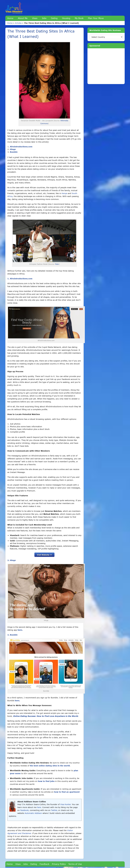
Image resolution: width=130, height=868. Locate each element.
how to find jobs (46, 781)
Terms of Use (75, 864)
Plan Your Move (96, 18)
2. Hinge (12, 560)
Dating (54, 18)
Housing (66, 18)
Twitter (54, 810)
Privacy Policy (59, 864)
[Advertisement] (106, 66)
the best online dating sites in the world (50, 766)
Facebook (24, 810)
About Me (23, 18)
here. (20, 630)
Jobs (44, 18)
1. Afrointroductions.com (20, 279)
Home (10, 18)
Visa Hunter (65, 804)
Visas (35, 18)
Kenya (64, 193)
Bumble (14, 152)
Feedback (44, 864)
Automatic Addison (33, 813)
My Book (79, 18)
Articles (18, 23)
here (39, 807)
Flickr (57, 264)
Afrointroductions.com (21, 147)
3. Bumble (12, 635)
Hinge (13, 149)
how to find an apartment (67, 792)
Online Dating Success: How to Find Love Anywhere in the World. (46, 716)
